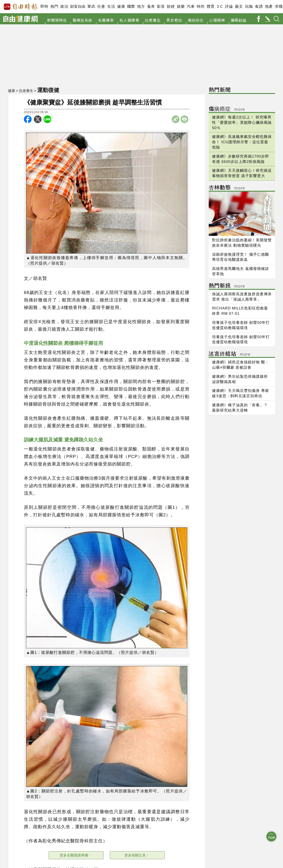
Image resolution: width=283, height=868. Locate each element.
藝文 (239, 7)
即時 (44, 7)
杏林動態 (227, 188)
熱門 (54, 7)
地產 (269, 7)
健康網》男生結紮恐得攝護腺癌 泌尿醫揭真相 (240, 379)
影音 (161, 7)
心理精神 (217, 20)
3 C (220, 7)
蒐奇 (151, 7)
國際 (131, 7)
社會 (101, 7)
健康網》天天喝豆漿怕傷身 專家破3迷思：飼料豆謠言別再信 (241, 393)
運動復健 (48, 90)
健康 (121, 7)
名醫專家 (106, 20)
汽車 (191, 7)
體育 (211, 7)
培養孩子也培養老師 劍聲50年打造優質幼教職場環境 (241, 325)
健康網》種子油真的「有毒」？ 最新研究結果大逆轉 (240, 408)
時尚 (201, 7)
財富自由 (78, 7)
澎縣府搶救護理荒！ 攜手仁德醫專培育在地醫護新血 (241, 257)
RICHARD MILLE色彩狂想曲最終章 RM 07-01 (240, 311)
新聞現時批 (57, 20)
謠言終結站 (230, 354)
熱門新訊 (227, 286)
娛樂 (181, 7)
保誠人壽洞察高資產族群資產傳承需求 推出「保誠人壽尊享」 (242, 297)
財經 (171, 7)
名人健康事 (129, 20)
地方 (141, 7)
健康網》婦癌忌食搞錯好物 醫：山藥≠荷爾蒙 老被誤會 (241, 365)
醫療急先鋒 (82, 20)
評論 (229, 7)
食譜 (259, 7)
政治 (64, 7)
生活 (111, 7)
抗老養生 (153, 20)
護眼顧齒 (239, 20)
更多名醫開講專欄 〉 (76, 855)
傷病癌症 (196, 20)
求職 (279, 7)
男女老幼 (174, 20)
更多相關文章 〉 (137, 855)
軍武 (91, 7)
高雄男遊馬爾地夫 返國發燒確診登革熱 (241, 271)
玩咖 (249, 7)
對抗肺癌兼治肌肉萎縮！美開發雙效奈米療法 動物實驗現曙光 (242, 243)
